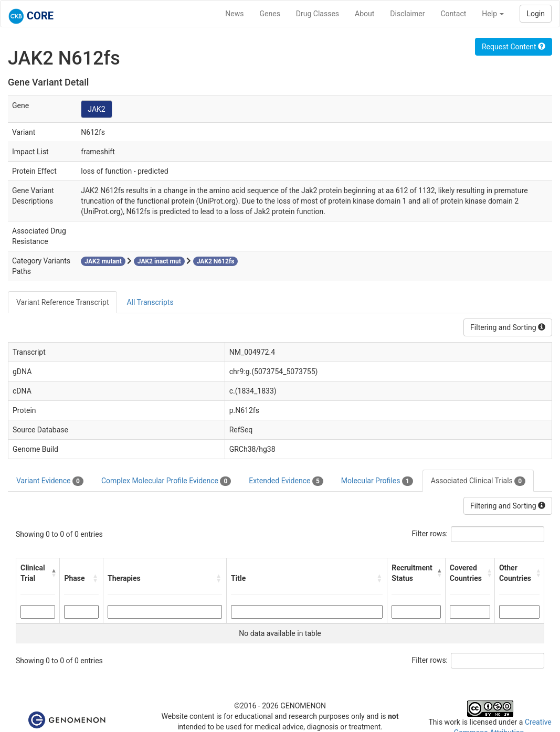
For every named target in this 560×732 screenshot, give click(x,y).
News (234, 14)
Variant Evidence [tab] (50, 481)
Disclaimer (407, 14)
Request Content (514, 47)
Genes (270, 14)
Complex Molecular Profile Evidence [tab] (166, 481)
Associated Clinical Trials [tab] (478, 481)
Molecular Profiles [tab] (377, 481)
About (364, 14)
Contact (453, 14)
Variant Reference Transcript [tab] (62, 302)
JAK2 (96, 109)
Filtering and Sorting (508, 327)
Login (536, 14)
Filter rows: (430, 534)
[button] (53, 573)
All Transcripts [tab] (150, 302)
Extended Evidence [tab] (286, 481)
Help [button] (493, 14)
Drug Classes (318, 14)
